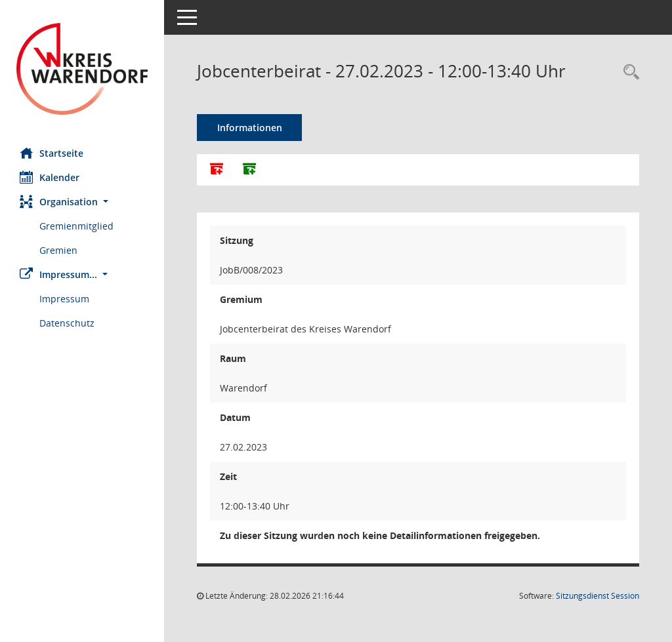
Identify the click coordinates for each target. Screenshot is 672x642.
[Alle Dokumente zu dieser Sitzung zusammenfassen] (217, 170)
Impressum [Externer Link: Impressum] (64, 299)
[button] (82, 202)
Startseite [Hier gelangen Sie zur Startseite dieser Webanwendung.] (52, 153)
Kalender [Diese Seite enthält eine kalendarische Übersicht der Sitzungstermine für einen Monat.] (50, 177)
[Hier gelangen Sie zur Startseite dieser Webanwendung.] (82, 69)
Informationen (250, 128)
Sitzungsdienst (598, 596)
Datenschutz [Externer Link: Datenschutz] (67, 323)
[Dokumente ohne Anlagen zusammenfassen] (249, 170)
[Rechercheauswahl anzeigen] (628, 72)
